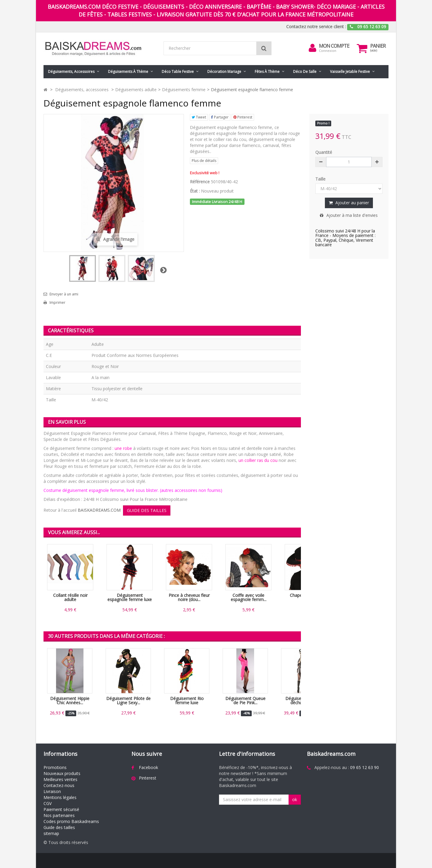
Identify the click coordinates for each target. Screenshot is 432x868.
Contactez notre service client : (316, 27)
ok (295, 799)
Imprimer (57, 303)
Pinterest (243, 117)
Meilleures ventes (60, 779)
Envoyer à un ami (64, 294)
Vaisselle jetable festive (350, 72)
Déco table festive (178, 72)
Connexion (328, 51)
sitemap (51, 833)
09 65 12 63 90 (364, 767)
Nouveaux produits (62, 773)
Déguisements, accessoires (71, 72)
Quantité (324, 152)
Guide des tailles (59, 827)
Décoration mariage (224, 72)
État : (195, 191)
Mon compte (334, 46)
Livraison (52, 791)
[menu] (312, 48)
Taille (321, 179)
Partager (220, 117)
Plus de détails (204, 161)
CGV (48, 803)
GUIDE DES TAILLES (147, 510)
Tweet (199, 117)
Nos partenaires (59, 815)
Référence (200, 182)
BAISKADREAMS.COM (99, 510)
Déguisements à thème (128, 72)
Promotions (55, 767)
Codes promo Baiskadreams (71, 821)
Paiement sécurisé (61, 809)
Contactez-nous (59, 785)
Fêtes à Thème (267, 72)
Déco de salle (305, 72)
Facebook (148, 767)
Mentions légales (60, 797)
